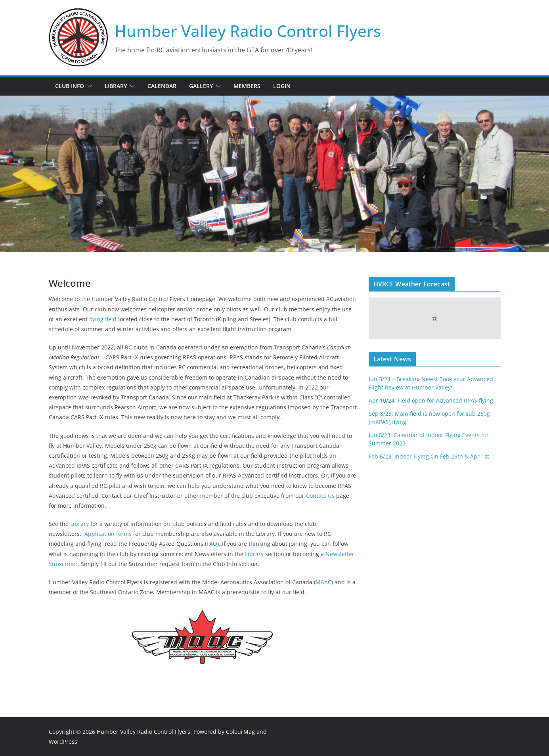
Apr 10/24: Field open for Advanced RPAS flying (431, 400)
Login (282, 86)
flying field (103, 319)
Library (116, 86)
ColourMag (240, 732)
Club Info (70, 86)
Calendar (162, 86)
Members (247, 86)
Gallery (201, 86)
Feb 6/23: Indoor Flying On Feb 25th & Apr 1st (429, 456)
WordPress (63, 742)
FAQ (212, 544)
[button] (88, 86)
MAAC (323, 582)
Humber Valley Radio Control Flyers (248, 31)
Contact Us (319, 496)
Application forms (108, 534)
